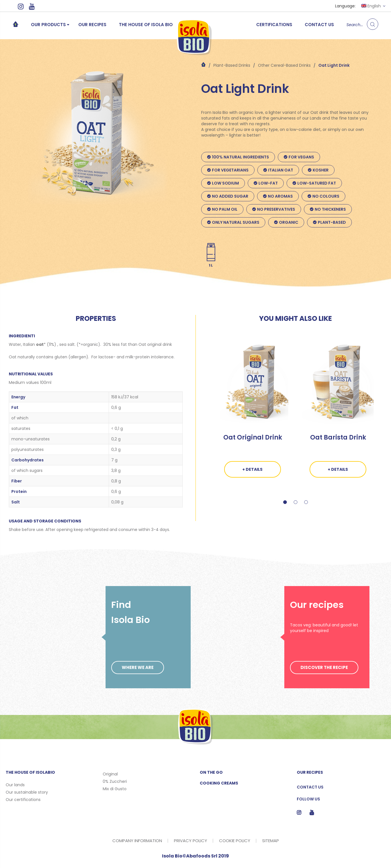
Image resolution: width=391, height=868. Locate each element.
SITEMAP (271, 841)
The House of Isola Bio (146, 25)
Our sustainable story (27, 792)
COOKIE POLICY (235, 841)
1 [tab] (285, 508)
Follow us (308, 799)
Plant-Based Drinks (232, 65)
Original (110, 774)
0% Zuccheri (115, 781)
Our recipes (92, 25)
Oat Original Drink (253, 437)
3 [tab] (306, 508)
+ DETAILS (252, 469)
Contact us (319, 25)
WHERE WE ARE (138, 667)
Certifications (274, 25)
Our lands (15, 785)
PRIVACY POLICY (191, 841)
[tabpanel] (253, 416)
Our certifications (23, 800)
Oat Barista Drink (338, 437)
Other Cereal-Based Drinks (284, 65)
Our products (48, 25)
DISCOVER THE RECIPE (324, 667)
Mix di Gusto (115, 789)
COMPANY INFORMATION (137, 841)
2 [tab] (296, 508)
